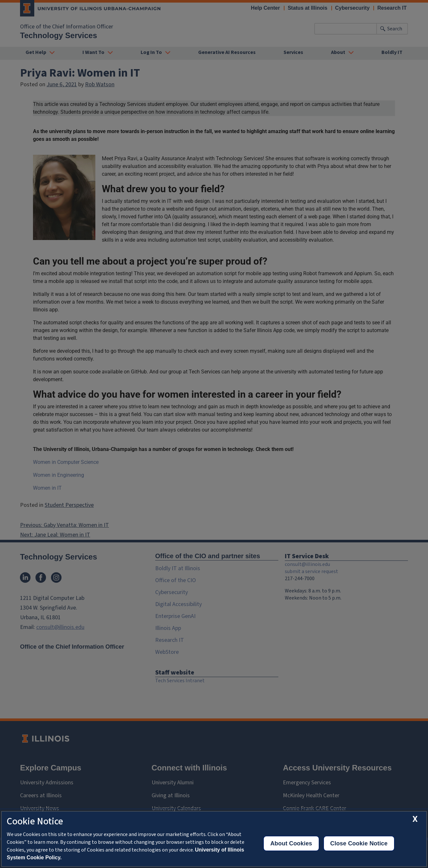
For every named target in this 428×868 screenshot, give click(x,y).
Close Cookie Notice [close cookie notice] (359, 843)
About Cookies (291, 843)
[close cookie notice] (415, 819)
